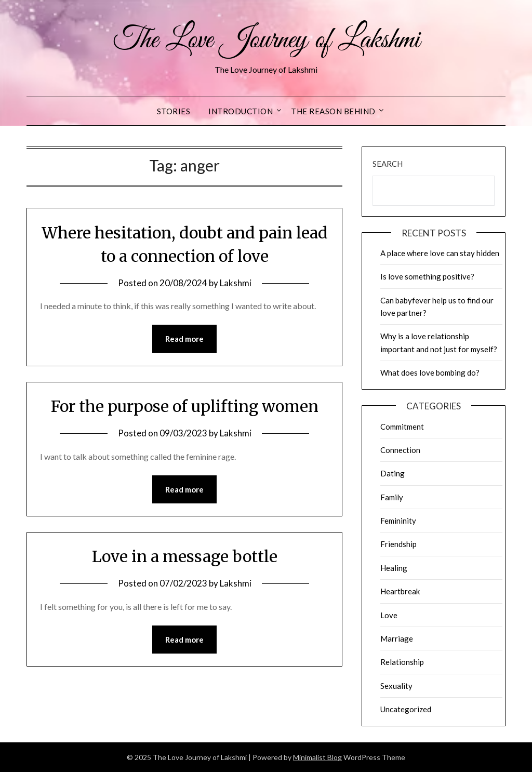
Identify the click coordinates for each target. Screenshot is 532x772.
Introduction (241, 111)
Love (389, 615)
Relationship (402, 662)
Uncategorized (406, 709)
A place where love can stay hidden (440, 253)
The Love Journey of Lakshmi (266, 41)
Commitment (402, 427)
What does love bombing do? (430, 372)
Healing (394, 568)
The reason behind (333, 111)
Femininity (398, 521)
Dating (393, 473)
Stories (174, 111)
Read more (184, 339)
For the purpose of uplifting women (185, 406)
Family (392, 497)
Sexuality (396, 686)
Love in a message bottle (185, 556)
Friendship (398, 544)
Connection (400, 450)
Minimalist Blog (317, 757)
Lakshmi (236, 283)
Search (388, 164)
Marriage (397, 638)
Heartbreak (400, 591)
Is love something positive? (427, 276)
